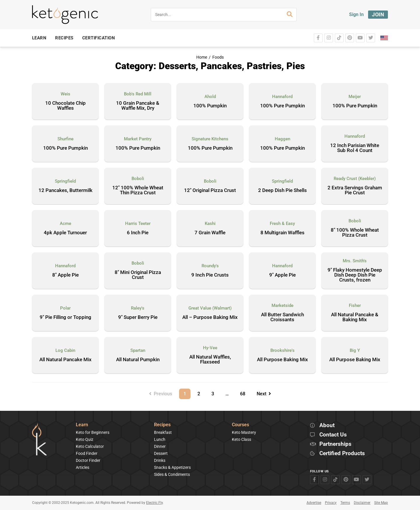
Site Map (381, 503)
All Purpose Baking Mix (282, 360)
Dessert (161, 453)
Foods (218, 57)
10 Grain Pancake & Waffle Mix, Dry (138, 106)
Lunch (160, 439)
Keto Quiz (85, 439)
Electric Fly (154, 503)
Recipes (162, 425)
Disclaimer (362, 503)
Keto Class (242, 439)
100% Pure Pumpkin (282, 106)
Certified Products (342, 454)
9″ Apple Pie (282, 275)
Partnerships (335, 444)
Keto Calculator (90, 446)
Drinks (160, 460)
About (327, 426)
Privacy (331, 503)
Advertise (314, 503)
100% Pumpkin (210, 106)
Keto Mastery (244, 432)
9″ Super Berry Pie (138, 317)
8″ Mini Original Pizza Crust (138, 275)
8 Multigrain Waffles (282, 233)
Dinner (160, 446)
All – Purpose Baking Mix (210, 317)
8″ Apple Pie (65, 275)
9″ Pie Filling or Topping (65, 317)
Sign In (356, 14)
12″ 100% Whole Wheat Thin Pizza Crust (138, 190)
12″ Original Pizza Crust (210, 191)
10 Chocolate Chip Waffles (65, 106)
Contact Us (333, 435)
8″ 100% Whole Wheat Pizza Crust (355, 233)
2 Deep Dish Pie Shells (282, 191)
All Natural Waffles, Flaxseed (210, 360)
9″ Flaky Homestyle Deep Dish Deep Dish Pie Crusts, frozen (355, 275)
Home (202, 57)
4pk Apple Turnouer (65, 233)
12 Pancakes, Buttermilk (65, 191)
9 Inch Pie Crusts (210, 275)
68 (245, 393)
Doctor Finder (88, 460)
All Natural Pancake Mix (65, 360)
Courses (240, 425)
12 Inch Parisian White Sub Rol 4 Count (355, 148)
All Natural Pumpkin (138, 360)
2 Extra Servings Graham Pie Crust (355, 190)
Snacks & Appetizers (172, 467)
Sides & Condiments (172, 474)
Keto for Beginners (93, 432)
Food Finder (87, 453)
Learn (82, 425)
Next (264, 394)
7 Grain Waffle (210, 233)
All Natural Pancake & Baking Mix (355, 317)
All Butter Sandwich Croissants (282, 317)
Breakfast (163, 432)
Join (378, 14)
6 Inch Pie (138, 233)
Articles (83, 467)
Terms (345, 503)
